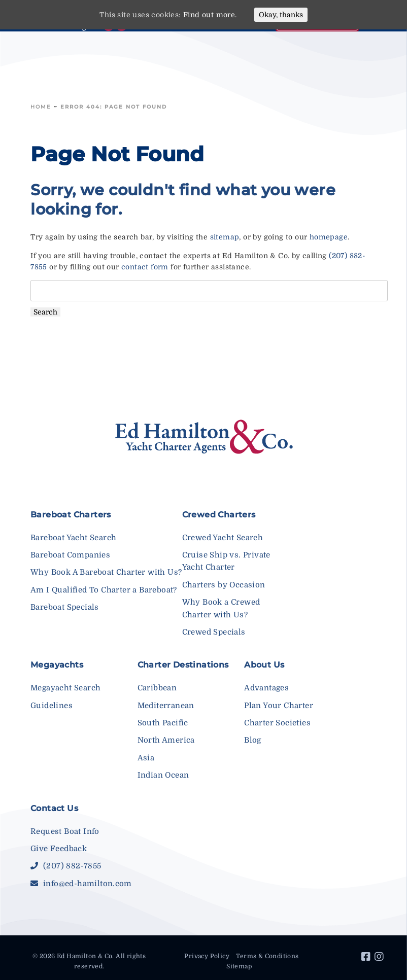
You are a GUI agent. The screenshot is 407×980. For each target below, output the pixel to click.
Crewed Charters (219, 515)
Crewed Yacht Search (223, 538)
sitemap (225, 237)
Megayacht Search (65, 688)
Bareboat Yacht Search (73, 538)
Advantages (266, 688)
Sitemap (239, 966)
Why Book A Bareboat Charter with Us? (106, 572)
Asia (146, 758)
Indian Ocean (163, 775)
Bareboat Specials (65, 607)
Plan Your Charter (279, 706)
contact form (145, 267)
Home (41, 107)
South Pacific (163, 723)
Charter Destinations (183, 665)
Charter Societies (277, 723)
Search (45, 312)
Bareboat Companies (70, 555)
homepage (329, 237)
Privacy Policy (207, 956)
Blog (253, 740)
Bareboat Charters (71, 515)
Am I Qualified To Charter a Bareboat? (104, 590)
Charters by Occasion (224, 585)
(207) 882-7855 (66, 866)
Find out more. (210, 15)
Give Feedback (59, 849)
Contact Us (54, 808)
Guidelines (52, 706)
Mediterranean (166, 706)
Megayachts (57, 665)
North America (166, 740)
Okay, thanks (281, 15)
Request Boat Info (65, 831)
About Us (264, 665)
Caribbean (157, 688)
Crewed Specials (214, 632)
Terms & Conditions (267, 956)
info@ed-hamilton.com (81, 884)
